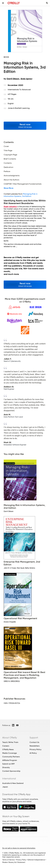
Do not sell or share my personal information (19, 848)
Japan (5, 787)
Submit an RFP (8, 764)
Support (34, 738)
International (9, 779)
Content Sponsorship (11, 771)
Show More (8, 188)
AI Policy (33, 753)
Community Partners (11, 757)
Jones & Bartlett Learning (19, 108)
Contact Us (34, 742)
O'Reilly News (8, 749)
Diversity (6, 767)
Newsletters (35, 746)
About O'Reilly (10, 738)
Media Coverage (10, 753)
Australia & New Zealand (13, 783)
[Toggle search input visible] (47, 3)
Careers (6, 746)
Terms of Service (8, 860)
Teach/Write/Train (10, 742)
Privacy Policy (35, 749)
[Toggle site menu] (3, 3)
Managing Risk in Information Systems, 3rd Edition (21, 195)
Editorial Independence (36, 860)
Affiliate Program (10, 760)
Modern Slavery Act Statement (14, 862)
